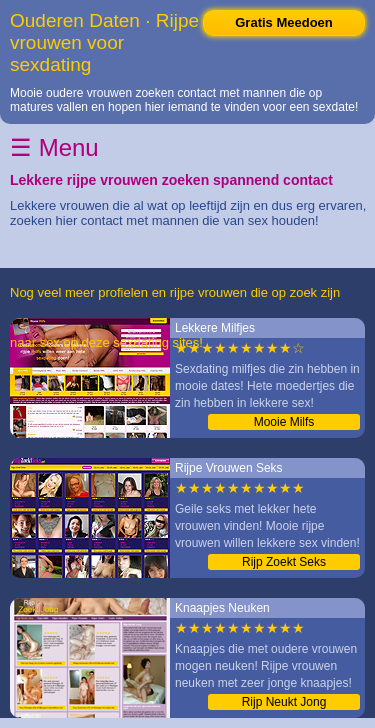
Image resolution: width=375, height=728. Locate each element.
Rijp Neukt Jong (284, 702)
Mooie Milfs (284, 422)
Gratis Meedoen (284, 22)
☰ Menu (54, 147)
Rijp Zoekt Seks (284, 562)
